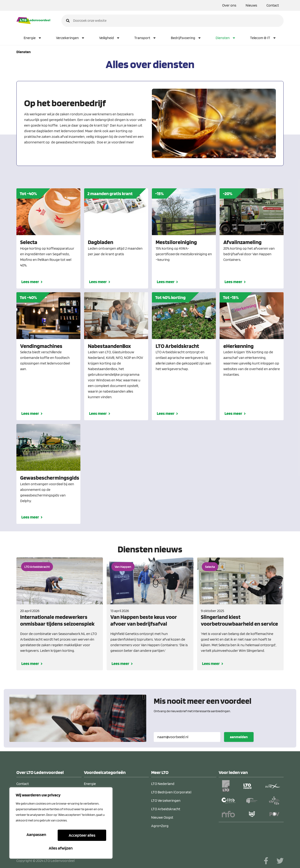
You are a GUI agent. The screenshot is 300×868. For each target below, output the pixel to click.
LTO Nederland (163, 784)
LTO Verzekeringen (166, 801)
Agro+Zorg (160, 826)
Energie (33, 38)
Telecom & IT (263, 38)
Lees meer (30, 282)
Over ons (229, 5)
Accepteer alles (61, 848)
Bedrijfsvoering (186, 38)
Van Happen (123, 567)
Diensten (226, 38)
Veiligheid (110, 38)
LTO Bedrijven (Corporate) (171, 792)
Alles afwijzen (82, 837)
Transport (145, 38)
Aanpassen (36, 837)
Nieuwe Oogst (162, 817)
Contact (273, 5)
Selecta (210, 567)
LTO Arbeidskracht (37, 567)
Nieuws (251, 5)
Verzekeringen (70, 38)
